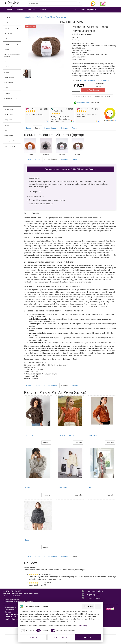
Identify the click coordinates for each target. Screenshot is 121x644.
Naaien (7, 49)
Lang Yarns (8, 120)
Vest (90, 488)
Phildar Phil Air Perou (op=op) (55, 17)
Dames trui (29, 435)
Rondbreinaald (10, 617)
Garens (7, 67)
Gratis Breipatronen (12, 619)
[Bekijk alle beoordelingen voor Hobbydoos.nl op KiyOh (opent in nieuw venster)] (94, 4)
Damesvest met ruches (65, 435)
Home (10, 9)
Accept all (88, 637)
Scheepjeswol (9, 141)
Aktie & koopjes (10, 146)
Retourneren (10, 610)
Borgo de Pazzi (9, 77)
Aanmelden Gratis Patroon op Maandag (18, 602)
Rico (6, 130)
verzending (84, 103)
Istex (6, 104)
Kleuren (37, 128)
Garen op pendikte (89, 9)
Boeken (43, 9)
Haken (7, 39)
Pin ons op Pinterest (94, 598)
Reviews (75, 128)
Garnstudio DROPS (11, 99)
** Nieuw (7, 18)
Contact (8, 612)
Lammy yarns (9, 109)
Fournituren (8, 34)
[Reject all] (98, 606)
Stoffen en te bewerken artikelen (12, 55)
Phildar (7, 125)
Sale (74, 9)
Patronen (31, 9)
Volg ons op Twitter (94, 595)
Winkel (20, 9)
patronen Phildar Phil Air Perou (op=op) (94, 80)
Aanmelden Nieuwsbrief (12, 599)
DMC (6, 88)
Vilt (6, 61)
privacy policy (82, 626)
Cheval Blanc (9, 83)
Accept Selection (61, 637)
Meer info (46, 443)
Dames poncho (62, 488)
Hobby (7, 44)
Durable (7, 93)
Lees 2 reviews (87, 34)
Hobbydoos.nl (29, 17)
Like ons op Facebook (95, 591)
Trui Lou (28, 488)
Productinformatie (51, 128)
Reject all (33, 637)
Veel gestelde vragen (13, 614)
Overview (88, 606)
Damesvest (93, 435)
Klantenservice (10, 607)
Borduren (8, 23)
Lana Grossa (9, 114)
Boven (28, 128)
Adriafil (7, 72)
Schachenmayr (9, 136)
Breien (7, 28)
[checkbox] (27, 631)
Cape (27, 540)
